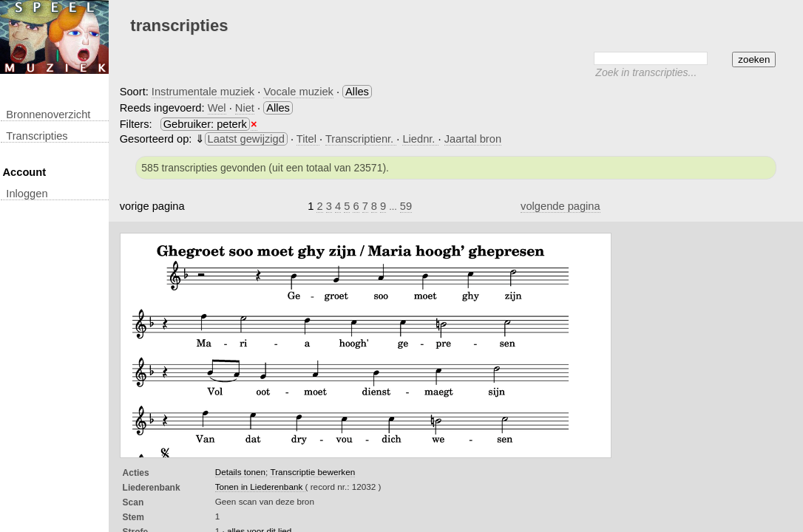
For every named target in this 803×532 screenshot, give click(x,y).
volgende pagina (560, 206)
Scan (133, 502)
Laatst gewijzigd (246, 139)
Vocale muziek (298, 92)
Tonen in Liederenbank (260, 487)
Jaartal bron (473, 139)
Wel (217, 108)
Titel (308, 139)
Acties (136, 473)
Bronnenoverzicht (48, 115)
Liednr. (420, 139)
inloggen (27, 194)
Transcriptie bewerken (312, 472)
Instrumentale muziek (203, 92)
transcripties (37, 136)
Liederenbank (152, 488)
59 (406, 206)
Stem (133, 517)
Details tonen (240, 472)
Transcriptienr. (361, 139)
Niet (245, 108)
